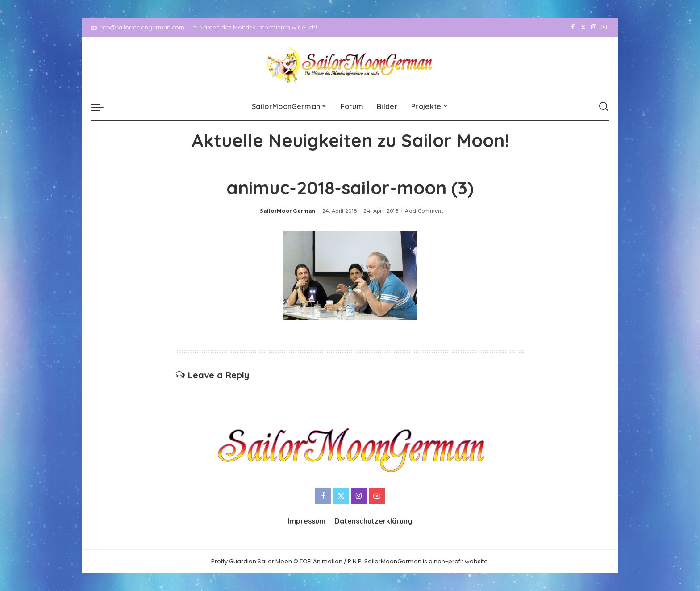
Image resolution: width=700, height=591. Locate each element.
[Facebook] (573, 27)
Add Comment (424, 211)
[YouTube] (604, 27)
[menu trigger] (102, 107)
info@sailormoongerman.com (138, 27)
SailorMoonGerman (288, 211)
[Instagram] (594, 27)
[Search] (604, 107)
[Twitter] (583, 27)
